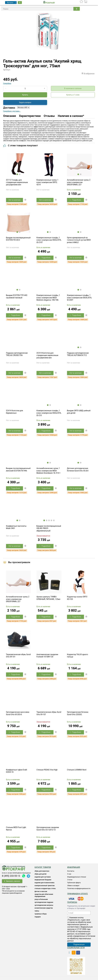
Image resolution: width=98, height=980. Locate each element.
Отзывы (49, 116)
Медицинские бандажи (43, 880)
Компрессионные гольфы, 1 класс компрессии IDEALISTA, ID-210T (49, 240)
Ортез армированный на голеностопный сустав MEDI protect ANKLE (79, 240)
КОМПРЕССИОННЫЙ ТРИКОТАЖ (45, 886)
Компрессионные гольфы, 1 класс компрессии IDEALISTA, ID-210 (49, 413)
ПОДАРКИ (38, 917)
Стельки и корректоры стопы (45, 889)
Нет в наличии (14, 200)
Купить (25, 95)
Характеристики (30, 116)
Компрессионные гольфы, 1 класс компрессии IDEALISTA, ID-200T (79, 298)
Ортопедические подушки (44, 902)
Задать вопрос (25, 102)
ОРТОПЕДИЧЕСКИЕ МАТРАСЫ (44, 905)
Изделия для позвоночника (44, 883)
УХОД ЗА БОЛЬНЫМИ (41, 899)
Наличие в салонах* (71, 116)
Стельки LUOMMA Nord (77, 770)
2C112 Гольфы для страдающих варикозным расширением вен (17, 182)
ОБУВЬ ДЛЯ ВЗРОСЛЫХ (42, 871)
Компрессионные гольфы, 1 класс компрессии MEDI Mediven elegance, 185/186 (48, 298)
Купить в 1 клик (73, 95)
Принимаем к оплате (78, 894)
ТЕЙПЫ (37, 911)
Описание (10, 116)
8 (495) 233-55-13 (11, 876)
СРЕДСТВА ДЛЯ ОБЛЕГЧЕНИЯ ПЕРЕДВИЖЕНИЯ (44, 895)
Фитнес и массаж (41, 891)
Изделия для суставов (43, 877)
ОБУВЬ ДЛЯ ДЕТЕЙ (40, 874)
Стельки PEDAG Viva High (47, 770)
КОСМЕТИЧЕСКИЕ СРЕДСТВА (44, 908)
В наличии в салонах (73, 88)
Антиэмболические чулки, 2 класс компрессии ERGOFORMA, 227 (79, 182)
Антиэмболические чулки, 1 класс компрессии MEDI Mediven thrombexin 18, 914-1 (48, 471)
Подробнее (7, 83)
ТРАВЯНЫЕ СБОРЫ (41, 914)
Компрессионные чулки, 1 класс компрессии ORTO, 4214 (47, 182)
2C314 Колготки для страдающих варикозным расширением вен (47, 355)
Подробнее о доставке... (12, 111)
